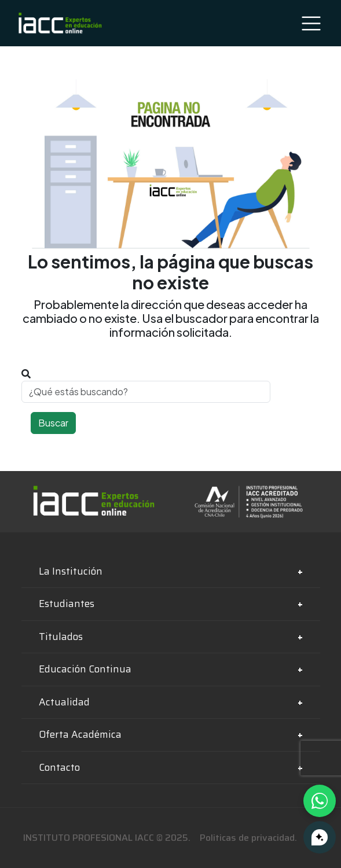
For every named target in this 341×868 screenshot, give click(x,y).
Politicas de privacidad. (248, 838)
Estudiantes (67, 604)
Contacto (59, 767)
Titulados (61, 637)
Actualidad (64, 702)
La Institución (71, 571)
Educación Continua (85, 669)
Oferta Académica (80, 734)
